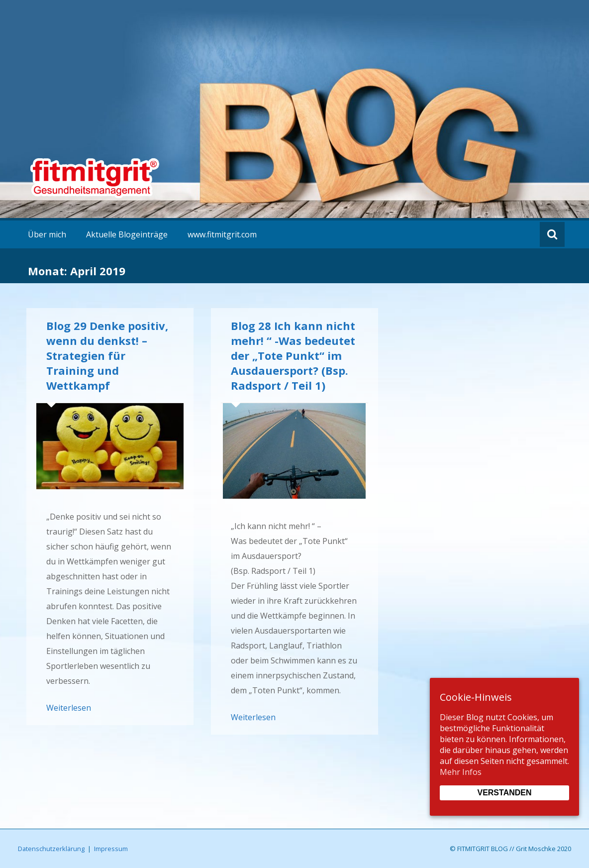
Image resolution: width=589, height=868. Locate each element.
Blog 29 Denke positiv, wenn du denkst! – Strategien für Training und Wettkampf (107, 355)
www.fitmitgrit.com (222, 234)
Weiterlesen (69, 708)
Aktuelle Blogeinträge (127, 234)
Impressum (111, 849)
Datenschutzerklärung (51, 849)
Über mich (47, 234)
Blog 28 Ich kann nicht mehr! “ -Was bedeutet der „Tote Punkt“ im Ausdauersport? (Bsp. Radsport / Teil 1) (293, 355)
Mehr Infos (461, 772)
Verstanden (504, 793)
